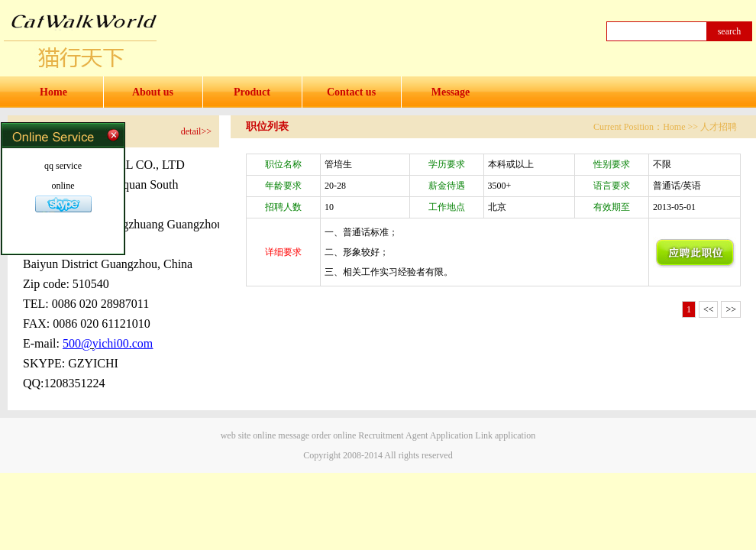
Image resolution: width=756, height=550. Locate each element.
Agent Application (439, 435)
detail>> (196, 131)
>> (731, 309)
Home (53, 92)
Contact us (351, 92)
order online (334, 435)
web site (236, 435)
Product (252, 92)
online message (281, 435)
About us (153, 92)
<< (709, 309)
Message (451, 92)
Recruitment (381, 435)
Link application (505, 435)
